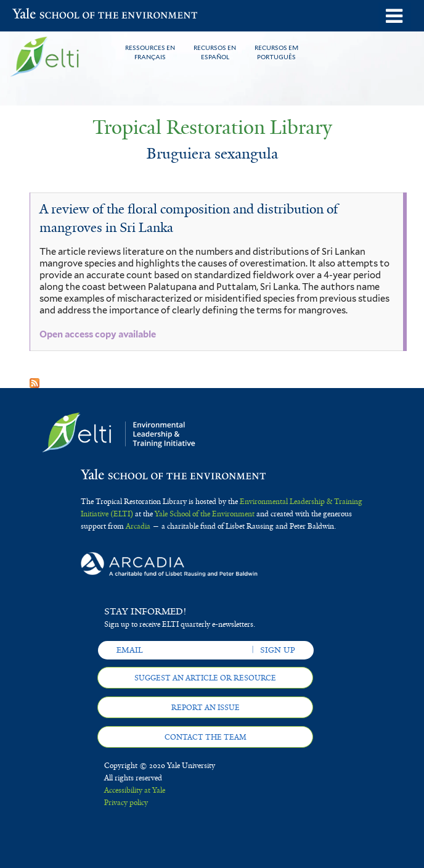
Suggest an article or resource (205, 678)
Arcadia (138, 526)
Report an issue (206, 708)
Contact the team (206, 737)
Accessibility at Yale (135, 790)
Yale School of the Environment (43, 15)
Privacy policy (126, 803)
